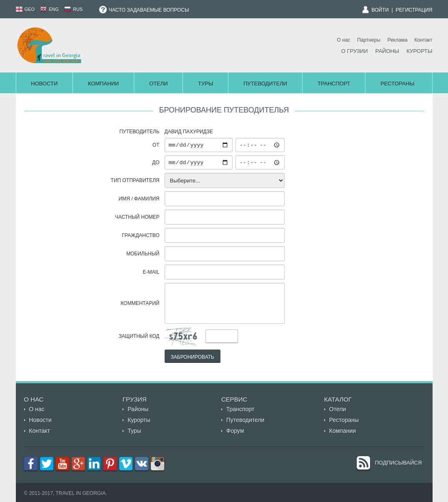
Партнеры (369, 40)
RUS (73, 9)
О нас (343, 40)
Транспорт (334, 84)
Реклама (397, 40)
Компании (103, 84)
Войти (380, 10)
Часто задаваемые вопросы (144, 10)
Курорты (419, 51)
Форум (235, 431)
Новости (44, 84)
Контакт (423, 40)
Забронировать (193, 357)
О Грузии (355, 51)
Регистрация (414, 10)
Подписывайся (399, 463)
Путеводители (265, 84)
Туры (205, 84)
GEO (25, 9)
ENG (49, 9)
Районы (387, 51)
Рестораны (397, 84)
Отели (159, 84)
